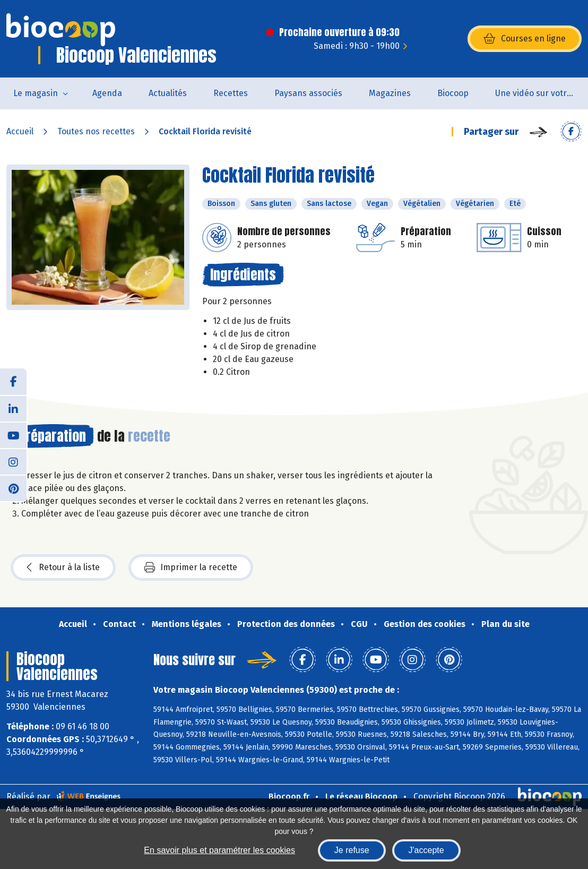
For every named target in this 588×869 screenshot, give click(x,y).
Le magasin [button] (36, 93)
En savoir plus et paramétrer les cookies (219, 850)
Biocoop (453, 93)
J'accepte (426, 850)
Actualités (168, 93)
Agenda (107, 93)
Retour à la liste (63, 567)
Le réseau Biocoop (361, 797)
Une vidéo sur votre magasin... (542, 93)
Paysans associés (308, 93)
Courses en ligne (525, 39)
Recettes (231, 93)
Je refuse (352, 850)
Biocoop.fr (289, 797)
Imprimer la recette (191, 567)
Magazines (390, 93)
